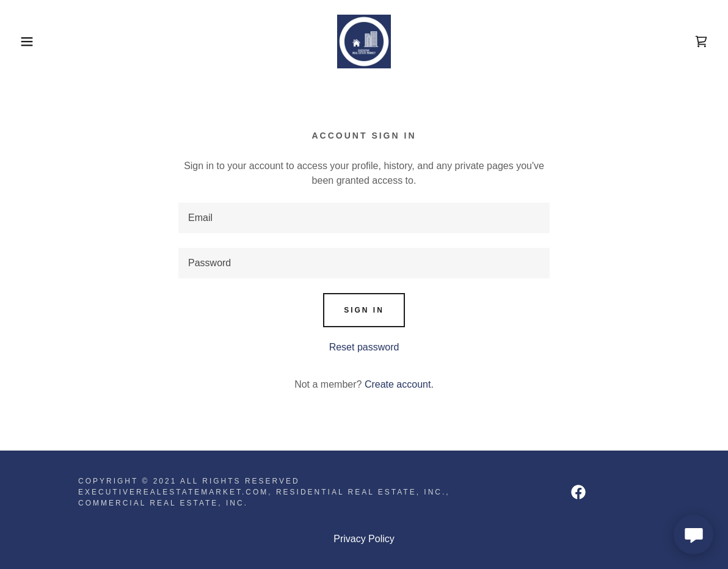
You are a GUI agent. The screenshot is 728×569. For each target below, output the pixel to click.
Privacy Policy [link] (364, 539)
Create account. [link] (399, 384)
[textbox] (364, 218)
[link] (364, 41)
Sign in (364, 310)
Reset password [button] (364, 347)
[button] (36, 42)
